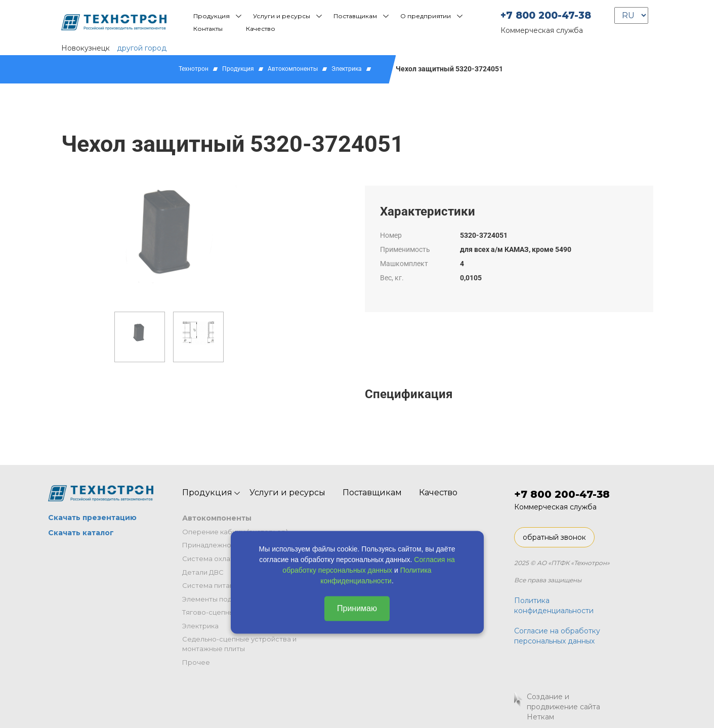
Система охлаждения (219, 559)
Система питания (212, 585)
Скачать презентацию (92, 518)
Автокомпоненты (293, 69)
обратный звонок (554, 537)
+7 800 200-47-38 (546, 15)
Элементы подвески (217, 599)
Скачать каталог (81, 533)
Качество (261, 29)
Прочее (196, 662)
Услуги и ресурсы (282, 16)
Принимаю (357, 608)
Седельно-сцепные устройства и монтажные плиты (239, 644)
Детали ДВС (203, 572)
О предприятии (426, 16)
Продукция (212, 16)
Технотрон (194, 69)
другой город (142, 48)
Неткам (540, 717)
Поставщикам (355, 16)
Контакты (208, 29)
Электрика (347, 69)
